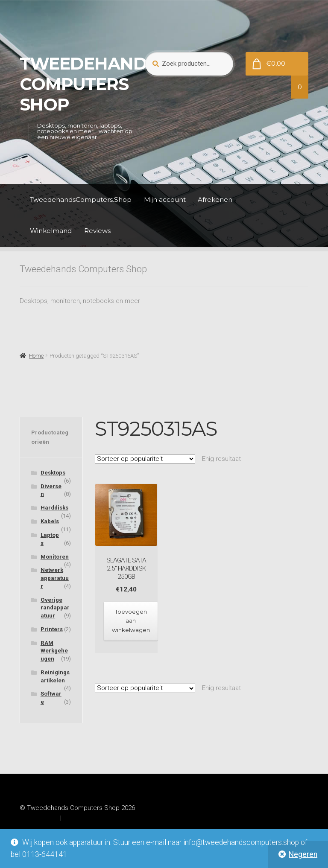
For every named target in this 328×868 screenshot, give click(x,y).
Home (36, 356)
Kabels (50, 521)
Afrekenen (215, 200)
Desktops (53, 473)
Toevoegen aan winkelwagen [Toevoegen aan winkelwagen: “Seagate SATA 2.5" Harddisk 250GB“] (131, 621)
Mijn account (165, 200)
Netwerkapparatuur (55, 578)
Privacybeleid (39, 818)
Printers (52, 629)
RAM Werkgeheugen (54, 651)
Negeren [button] (303, 854)
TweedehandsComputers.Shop (81, 200)
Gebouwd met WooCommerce (108, 818)
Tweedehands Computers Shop (88, 84)
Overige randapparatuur (55, 608)
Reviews (97, 231)
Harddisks (54, 508)
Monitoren (55, 557)
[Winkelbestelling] (145, 459)
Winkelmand (51, 231)
